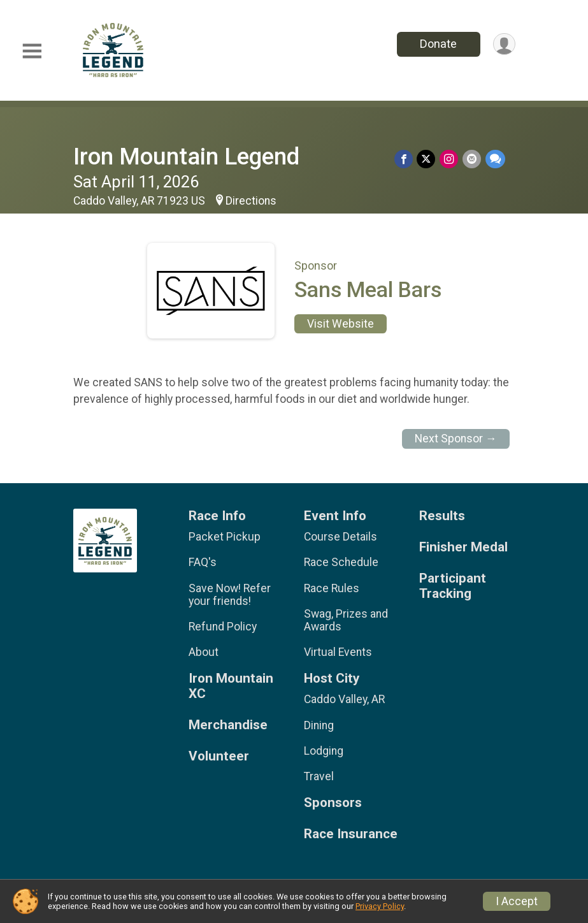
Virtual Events (338, 652)
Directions (251, 201)
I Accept (517, 901)
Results (442, 516)
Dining (319, 725)
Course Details (341, 537)
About (204, 652)
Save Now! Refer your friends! (230, 595)
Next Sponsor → (456, 439)
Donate (437, 44)
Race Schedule (341, 562)
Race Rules (332, 588)
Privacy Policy (380, 906)
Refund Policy (223, 627)
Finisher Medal (463, 547)
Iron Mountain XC (231, 686)
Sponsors (333, 803)
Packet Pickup (225, 537)
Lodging (324, 751)
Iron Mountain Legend (186, 156)
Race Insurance (351, 834)
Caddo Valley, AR (344, 699)
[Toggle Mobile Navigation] (32, 51)
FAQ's (203, 562)
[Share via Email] (472, 159)
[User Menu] (504, 44)
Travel (319, 776)
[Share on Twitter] (428, 159)
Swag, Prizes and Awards (346, 620)
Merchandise (228, 725)
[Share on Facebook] (405, 159)
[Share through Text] (495, 159)
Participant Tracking (453, 586)
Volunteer (219, 756)
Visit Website (341, 324)
